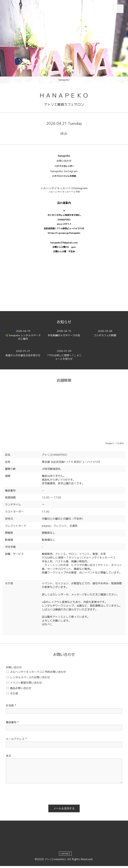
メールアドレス (16, 741)
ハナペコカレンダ (63, 168)
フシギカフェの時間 (105, 335)
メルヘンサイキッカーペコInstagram (64, 190)
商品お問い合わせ (21, 690)
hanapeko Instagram (64, 173)
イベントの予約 (68, 178)
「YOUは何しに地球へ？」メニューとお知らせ (64, 357)
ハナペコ (56, 178)
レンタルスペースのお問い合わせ (30, 679)
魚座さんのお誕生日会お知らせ (23, 357)
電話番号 (12, 724)
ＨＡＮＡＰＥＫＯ (64, 96)
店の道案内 (64, 204)
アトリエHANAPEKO (55, 861)
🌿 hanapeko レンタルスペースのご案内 (23, 337)
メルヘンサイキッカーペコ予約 (64, 193)
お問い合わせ (64, 162)
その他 (14, 695)
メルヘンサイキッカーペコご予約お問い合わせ (38, 674)
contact (65, 855)
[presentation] (28, 795)
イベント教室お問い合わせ (26, 684)
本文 (8, 757)
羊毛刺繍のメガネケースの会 (64, 335)
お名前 (11, 707)
